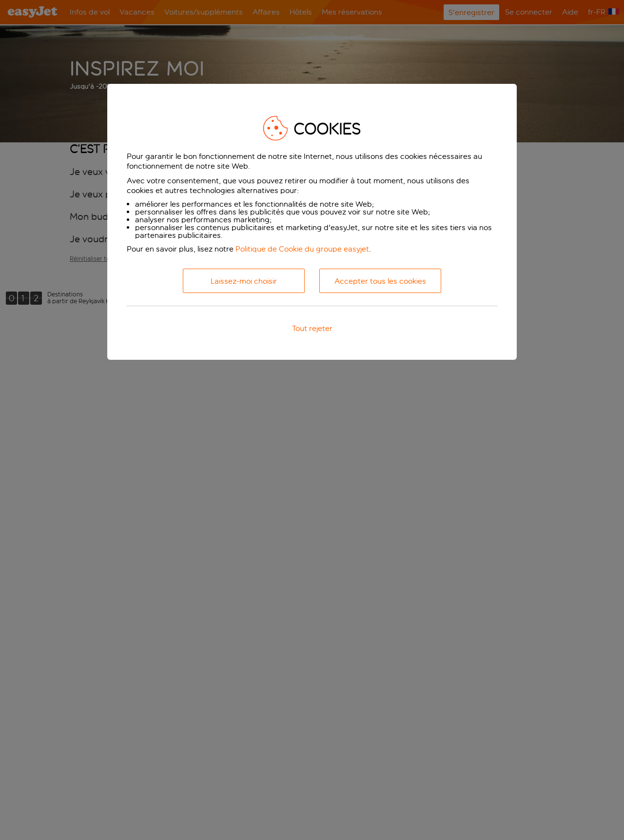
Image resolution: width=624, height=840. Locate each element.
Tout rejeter (312, 328)
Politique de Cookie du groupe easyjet (302, 249)
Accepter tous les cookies (380, 281)
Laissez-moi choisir (244, 281)
